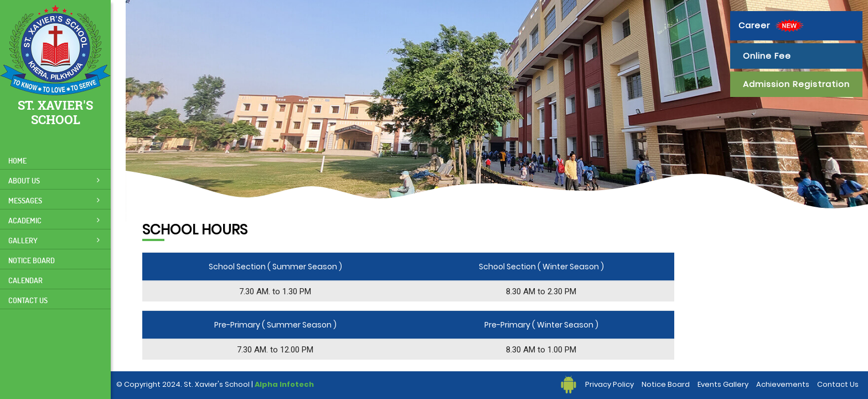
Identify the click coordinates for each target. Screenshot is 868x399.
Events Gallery (723, 384)
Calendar (25, 280)
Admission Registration (796, 84)
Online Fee (767, 56)
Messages (54, 200)
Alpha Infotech (284, 384)
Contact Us (28, 300)
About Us (54, 180)
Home (17, 160)
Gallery (54, 240)
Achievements (783, 384)
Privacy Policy (609, 384)
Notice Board (32, 260)
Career (772, 26)
